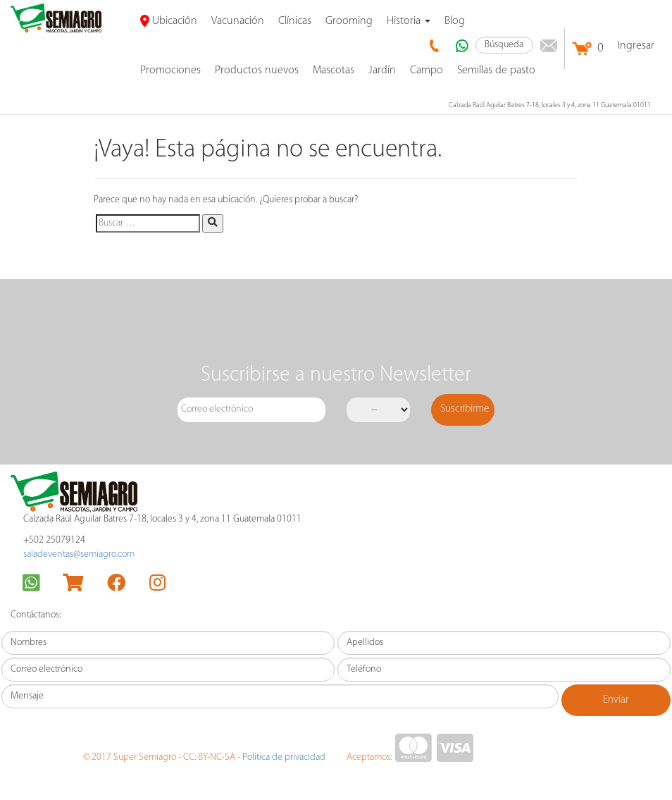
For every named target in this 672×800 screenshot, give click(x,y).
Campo (427, 70)
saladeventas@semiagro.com (79, 554)
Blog (455, 21)
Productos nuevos (257, 70)
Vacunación (238, 21)
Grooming (349, 21)
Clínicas (295, 21)
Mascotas (334, 70)
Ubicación (169, 21)
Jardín (382, 70)
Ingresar (636, 46)
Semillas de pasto (496, 70)
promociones (170, 70)
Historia (409, 21)
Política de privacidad (284, 757)
